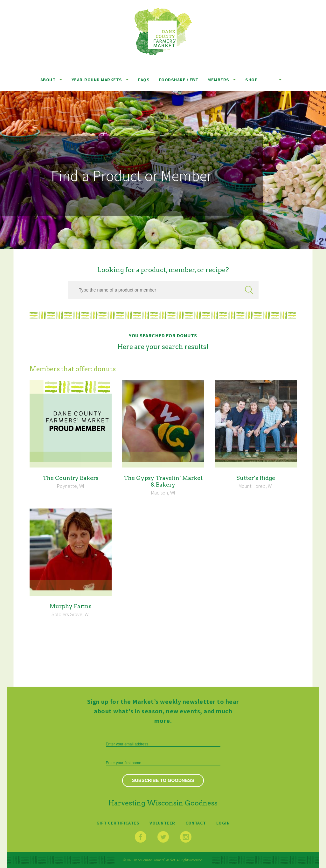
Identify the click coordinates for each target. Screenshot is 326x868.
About (48, 80)
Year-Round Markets (97, 80)
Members (218, 80)
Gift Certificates (118, 823)
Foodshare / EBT (179, 80)
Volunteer (162, 823)
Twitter (163, 837)
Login (223, 823)
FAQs (144, 80)
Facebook (141, 837)
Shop (251, 80)
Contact (196, 823)
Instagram (186, 837)
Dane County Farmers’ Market (163, 32)
